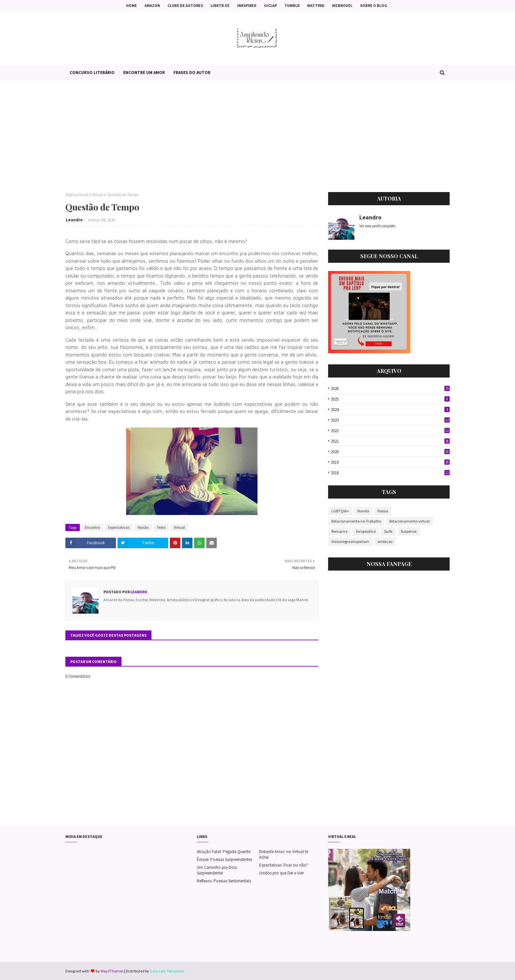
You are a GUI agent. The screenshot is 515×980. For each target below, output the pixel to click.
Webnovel (342, 5)
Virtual (98, 195)
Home (132, 5)
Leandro (74, 220)
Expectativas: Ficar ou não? (284, 865)
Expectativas (119, 527)
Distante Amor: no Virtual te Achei (284, 854)
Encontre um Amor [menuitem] (144, 73)
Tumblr (292, 5)
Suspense (409, 531)
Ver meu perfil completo (377, 226)
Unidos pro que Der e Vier (281, 873)
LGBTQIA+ (340, 511)
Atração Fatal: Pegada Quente (224, 852)
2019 (390, 462)
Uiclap (270, 5)
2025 (390, 399)
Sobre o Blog (374, 5)
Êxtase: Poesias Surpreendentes (224, 859)
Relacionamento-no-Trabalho (356, 521)
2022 (390, 431)
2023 (390, 420)
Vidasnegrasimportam (350, 541)
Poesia (383, 511)
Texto (161, 527)
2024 (390, 410)
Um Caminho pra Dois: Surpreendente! (217, 870)
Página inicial (77, 195)
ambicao (385, 541)
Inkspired (247, 5)
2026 (390, 389)
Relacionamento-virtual (409, 521)
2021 (390, 441)
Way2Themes (112, 971)
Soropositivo (366, 531)
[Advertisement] (257, 136)
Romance (339, 531)
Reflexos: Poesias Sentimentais (224, 881)
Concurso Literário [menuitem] (92, 73)
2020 (390, 452)
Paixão (143, 527)
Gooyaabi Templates (167, 971)
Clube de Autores (185, 5)
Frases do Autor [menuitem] (192, 73)
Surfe (388, 531)
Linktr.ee (220, 5)
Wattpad (316, 5)
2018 (390, 473)
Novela (363, 511)
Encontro (92, 527)
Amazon (152, 5)
